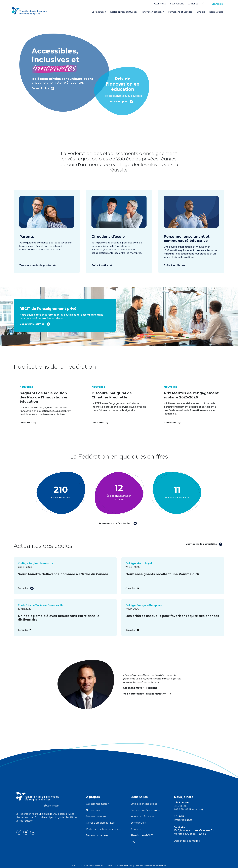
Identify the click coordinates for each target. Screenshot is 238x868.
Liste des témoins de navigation (150, 866)
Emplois (201, 12)
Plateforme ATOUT (142, 835)
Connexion (217, 4)
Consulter (28, 423)
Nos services (93, 810)
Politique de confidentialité (119, 866)
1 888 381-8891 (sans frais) (188, 809)
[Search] (206, 4)
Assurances (160, 4)
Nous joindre (177, 4)
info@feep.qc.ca (183, 820)
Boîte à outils (216, 12)
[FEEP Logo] (29, 10)
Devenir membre (96, 816)
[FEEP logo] (37, 799)
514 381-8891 (181, 806)
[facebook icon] (19, 832)
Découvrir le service (35, 324)
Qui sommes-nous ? (97, 804)
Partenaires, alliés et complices (103, 829)
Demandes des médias (187, 841)
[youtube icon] (26, 832)
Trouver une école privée (37, 265)
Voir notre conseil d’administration (147, 694)
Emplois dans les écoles (144, 804)
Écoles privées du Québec (124, 12)
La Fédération (99, 12)
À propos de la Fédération (118, 523)
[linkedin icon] (33, 832)
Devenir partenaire (97, 835)
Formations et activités (180, 12)
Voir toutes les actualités (204, 544)
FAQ (133, 842)
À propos (193, 4)
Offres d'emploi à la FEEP (101, 823)
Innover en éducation (153, 12)
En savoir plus (43, 88)
